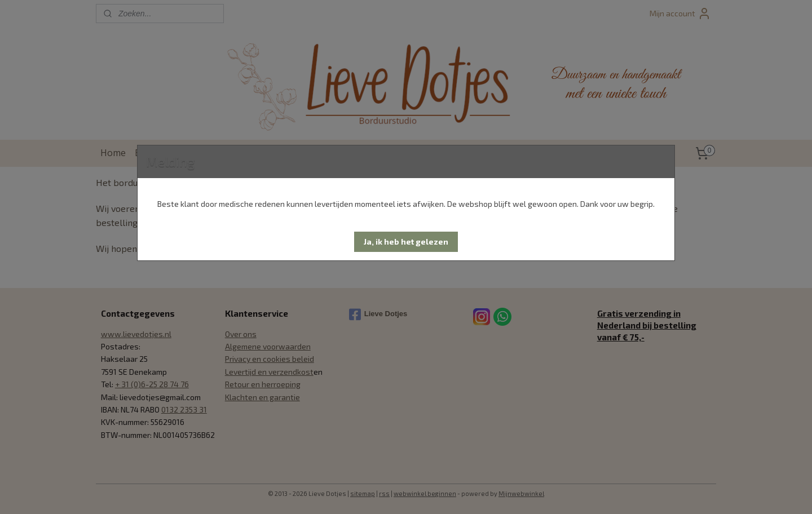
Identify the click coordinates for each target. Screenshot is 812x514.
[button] (406, 242)
